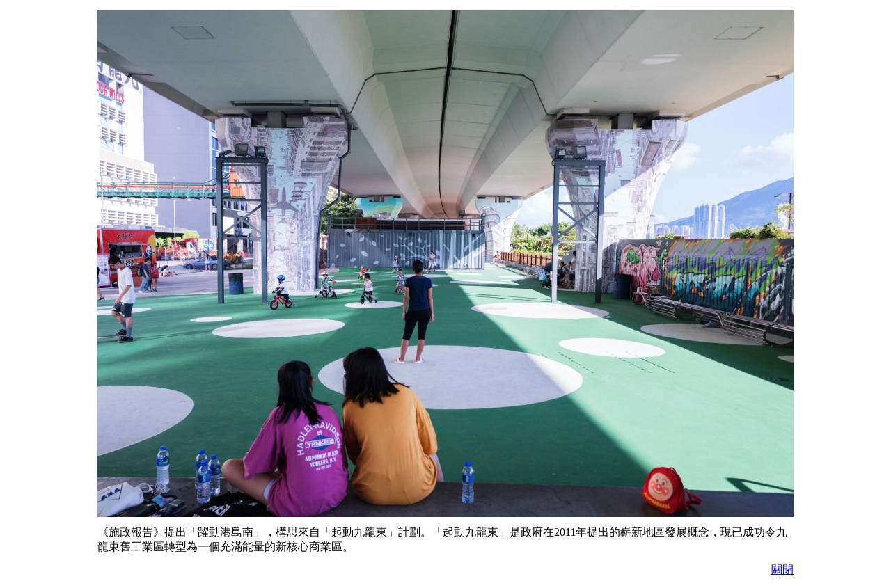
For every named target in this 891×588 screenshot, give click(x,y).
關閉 (782, 570)
